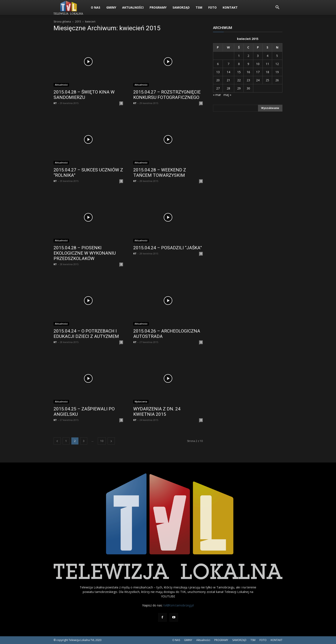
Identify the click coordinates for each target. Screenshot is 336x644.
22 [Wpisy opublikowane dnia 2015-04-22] (239, 80)
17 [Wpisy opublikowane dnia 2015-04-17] (258, 72)
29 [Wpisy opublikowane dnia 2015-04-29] (239, 88)
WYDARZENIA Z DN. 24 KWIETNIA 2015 (157, 412)
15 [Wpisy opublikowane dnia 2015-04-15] (239, 72)
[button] (277, 8)
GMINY (111, 7)
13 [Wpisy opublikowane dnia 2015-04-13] (218, 72)
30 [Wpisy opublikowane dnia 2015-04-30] (248, 88)
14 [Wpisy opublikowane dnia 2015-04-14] (228, 72)
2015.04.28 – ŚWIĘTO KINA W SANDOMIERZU (84, 95)
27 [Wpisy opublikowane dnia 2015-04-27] (218, 88)
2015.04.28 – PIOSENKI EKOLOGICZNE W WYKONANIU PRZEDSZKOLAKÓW (85, 253)
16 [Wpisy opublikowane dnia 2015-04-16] (248, 72)
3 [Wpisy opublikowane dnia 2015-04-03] (258, 56)
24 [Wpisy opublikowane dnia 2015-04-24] (258, 80)
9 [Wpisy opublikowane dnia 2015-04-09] (248, 64)
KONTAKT (230, 7)
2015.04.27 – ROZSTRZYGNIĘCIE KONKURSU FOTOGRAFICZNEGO (167, 95)
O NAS (96, 7)
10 (102, 441)
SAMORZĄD (181, 7)
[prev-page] (57, 441)
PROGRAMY (158, 7)
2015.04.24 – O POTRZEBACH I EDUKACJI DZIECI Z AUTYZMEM (86, 334)
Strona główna (62, 22)
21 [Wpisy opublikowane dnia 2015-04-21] (228, 80)
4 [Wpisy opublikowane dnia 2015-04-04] (267, 56)
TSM (199, 7)
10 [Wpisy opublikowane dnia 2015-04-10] (258, 64)
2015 (78, 22)
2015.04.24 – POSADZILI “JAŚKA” (168, 248)
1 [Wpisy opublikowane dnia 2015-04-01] (239, 56)
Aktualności (133, 7)
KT (55, 103)
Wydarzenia (141, 402)
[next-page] (111, 441)
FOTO (212, 7)
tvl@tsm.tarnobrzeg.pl (179, 605)
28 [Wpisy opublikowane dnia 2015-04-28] (228, 88)
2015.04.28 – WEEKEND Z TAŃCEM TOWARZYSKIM (160, 173)
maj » (227, 95)
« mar (217, 95)
